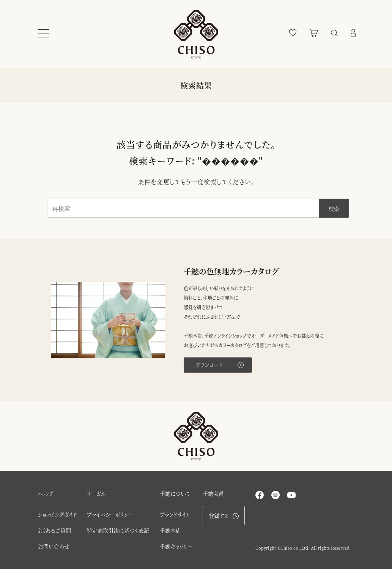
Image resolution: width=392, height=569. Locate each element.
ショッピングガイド (57, 514)
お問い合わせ (54, 546)
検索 (334, 209)
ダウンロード (219, 365)
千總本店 (170, 530)
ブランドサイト (175, 514)
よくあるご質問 (54, 530)
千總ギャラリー (176, 546)
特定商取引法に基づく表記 (118, 530)
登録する (224, 515)
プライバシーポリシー (110, 514)
